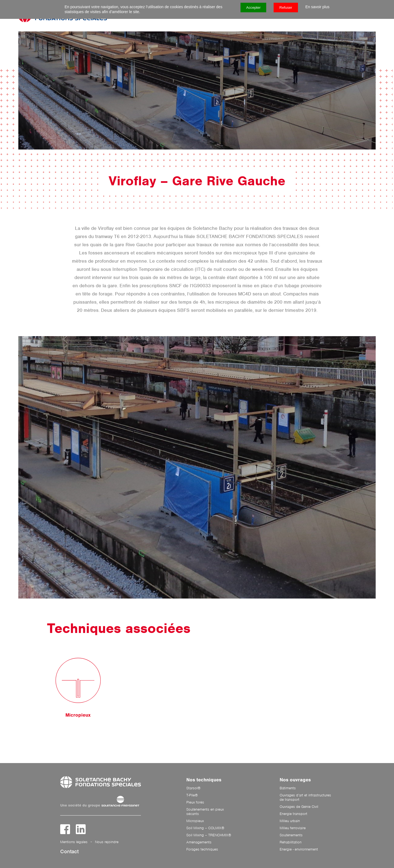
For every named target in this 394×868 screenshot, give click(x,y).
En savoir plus (317, 7)
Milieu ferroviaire (293, 828)
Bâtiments (288, 788)
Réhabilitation (291, 842)
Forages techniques (202, 849)
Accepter (254, 8)
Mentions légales (74, 842)
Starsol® (193, 788)
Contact (69, 852)
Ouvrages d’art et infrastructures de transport (305, 797)
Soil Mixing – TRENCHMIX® (209, 835)
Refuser (286, 8)
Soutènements (291, 835)
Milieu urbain (290, 821)
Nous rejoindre (107, 842)
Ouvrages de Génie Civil (299, 807)
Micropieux (195, 821)
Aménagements (199, 842)
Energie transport (293, 814)
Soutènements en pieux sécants (205, 812)
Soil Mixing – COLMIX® (205, 828)
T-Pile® (192, 795)
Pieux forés (195, 802)
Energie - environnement (299, 849)
